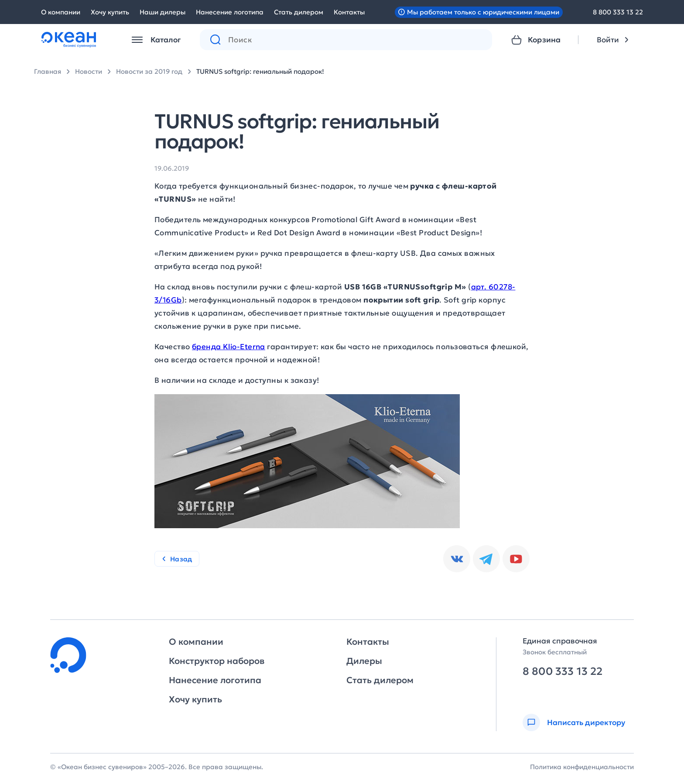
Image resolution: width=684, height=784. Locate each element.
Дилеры (364, 661)
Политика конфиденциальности (582, 767)
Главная (48, 71)
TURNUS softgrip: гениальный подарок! (260, 71)
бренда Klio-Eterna (229, 347)
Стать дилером (299, 12)
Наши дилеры (162, 12)
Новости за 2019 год (149, 71)
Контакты (349, 12)
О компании (61, 12)
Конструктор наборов (217, 661)
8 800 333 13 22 (618, 12)
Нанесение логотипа (230, 12)
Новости (89, 71)
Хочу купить (110, 12)
